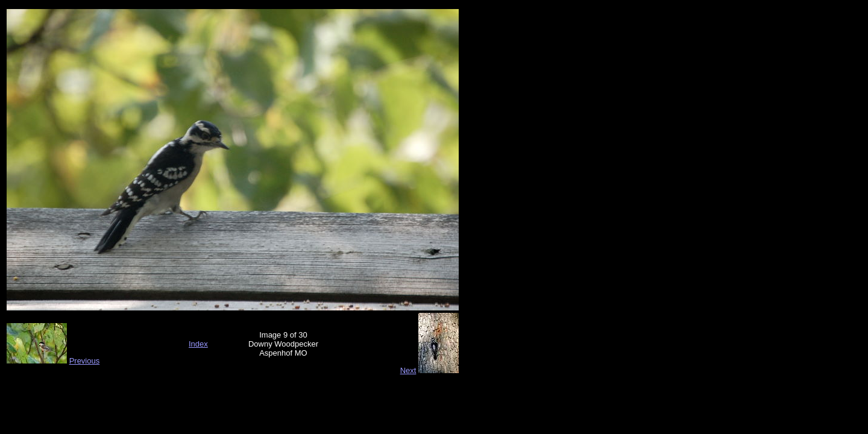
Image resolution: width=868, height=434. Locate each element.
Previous (85, 361)
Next (408, 370)
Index (198, 344)
